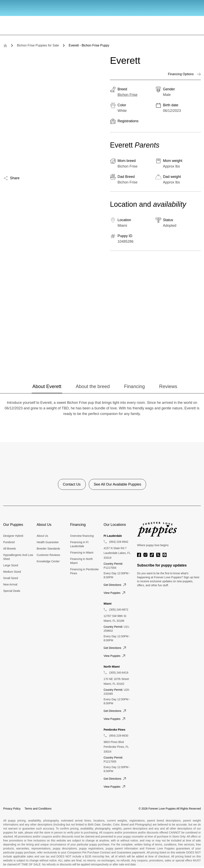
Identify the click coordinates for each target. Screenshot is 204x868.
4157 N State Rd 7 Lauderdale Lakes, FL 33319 (117, 553)
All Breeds (10, 549)
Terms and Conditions (38, 809)
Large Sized (11, 565)
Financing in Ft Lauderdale (79, 544)
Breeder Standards (48, 549)
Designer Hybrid (13, 536)
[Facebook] (139, 555)
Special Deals (12, 591)
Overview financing (82, 536)
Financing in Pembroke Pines (84, 571)
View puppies (115, 593)
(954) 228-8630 (119, 736)
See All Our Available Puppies (118, 484)
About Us (42, 536)
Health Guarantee (48, 542)
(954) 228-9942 (119, 542)
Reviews (168, 386)
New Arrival (10, 584)
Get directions (115, 585)
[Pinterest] (165, 555)
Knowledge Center (48, 561)
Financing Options (184, 74)
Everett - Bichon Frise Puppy (89, 45)
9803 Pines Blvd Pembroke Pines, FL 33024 (116, 747)
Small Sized (11, 578)
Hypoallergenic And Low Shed (18, 557)
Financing (134, 386)
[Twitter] (158, 555)
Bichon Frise (127, 95)
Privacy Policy (12, 809)
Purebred (9, 542)
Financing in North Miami (81, 561)
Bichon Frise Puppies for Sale (38, 45)
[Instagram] (145, 555)
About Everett (47, 386)
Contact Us (72, 484)
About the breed (93, 386)
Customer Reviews (48, 555)
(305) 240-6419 (119, 673)
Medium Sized (12, 572)
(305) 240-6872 (119, 610)
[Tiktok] (152, 555)
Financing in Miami (82, 553)
